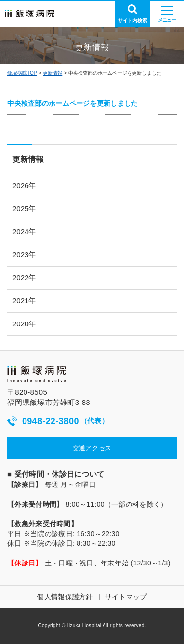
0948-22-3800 (58, 421)
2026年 (24, 185)
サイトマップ (126, 597)
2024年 (24, 231)
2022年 (24, 278)
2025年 (24, 208)
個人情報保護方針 (65, 597)
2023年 (24, 255)
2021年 (24, 301)
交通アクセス (92, 448)
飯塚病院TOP (22, 73)
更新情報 (53, 73)
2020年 (24, 324)
